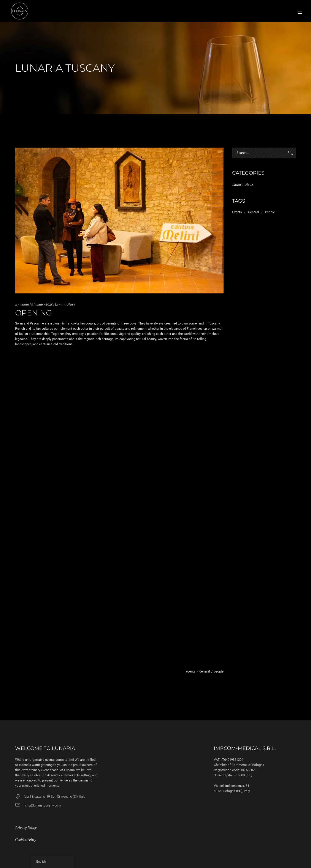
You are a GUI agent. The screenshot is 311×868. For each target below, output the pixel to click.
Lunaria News (65, 304)
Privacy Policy (26, 828)
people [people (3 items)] (270, 212)
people (219, 671)
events (191, 671)
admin (24, 304)
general (205, 671)
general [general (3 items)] (253, 212)
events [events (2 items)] (237, 212)
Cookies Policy (26, 840)
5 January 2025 (42, 304)
